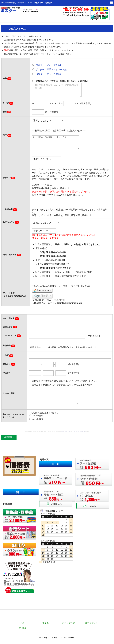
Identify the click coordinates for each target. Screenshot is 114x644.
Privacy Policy (65, 431)
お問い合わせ (69, 623)
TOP (22, 623)
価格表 (46, 623)
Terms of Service (79, 431)
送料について (92, 623)
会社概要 (22, 628)
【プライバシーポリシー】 (45, 54)
